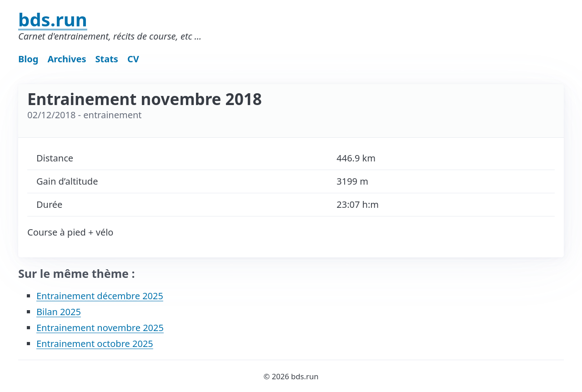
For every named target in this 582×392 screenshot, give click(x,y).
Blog (28, 59)
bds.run (53, 19)
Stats (107, 59)
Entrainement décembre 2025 (100, 296)
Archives (67, 59)
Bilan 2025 (59, 312)
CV (133, 59)
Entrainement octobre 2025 (95, 344)
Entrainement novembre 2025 (100, 328)
